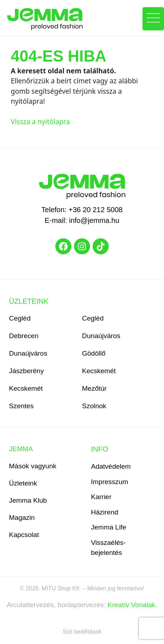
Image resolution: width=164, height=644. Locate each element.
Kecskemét (99, 371)
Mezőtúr (95, 388)
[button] (153, 19)
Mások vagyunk (33, 466)
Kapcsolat (24, 535)
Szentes (21, 406)
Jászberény (26, 371)
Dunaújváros (101, 336)
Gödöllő (94, 353)
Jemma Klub (28, 500)
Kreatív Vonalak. (132, 605)
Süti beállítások (82, 632)
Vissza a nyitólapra (40, 122)
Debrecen (24, 336)
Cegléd (20, 318)
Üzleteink (23, 483)
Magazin (22, 518)
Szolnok (94, 406)
